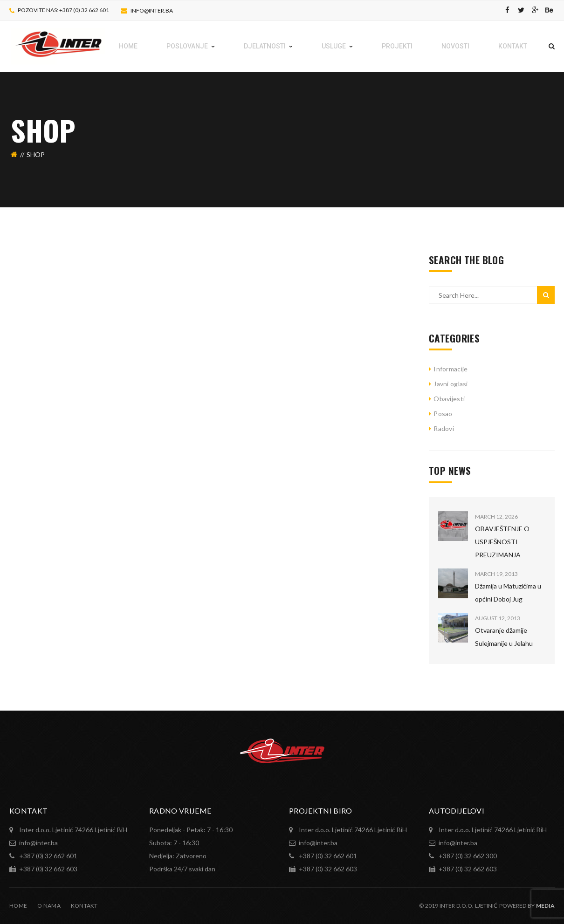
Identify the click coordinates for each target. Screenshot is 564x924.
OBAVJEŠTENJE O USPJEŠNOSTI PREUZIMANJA (502, 542)
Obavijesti (449, 399)
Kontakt (84, 906)
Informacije (451, 369)
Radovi (444, 428)
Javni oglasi (451, 384)
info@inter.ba (152, 10)
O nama (49, 906)
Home (18, 906)
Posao (443, 414)
